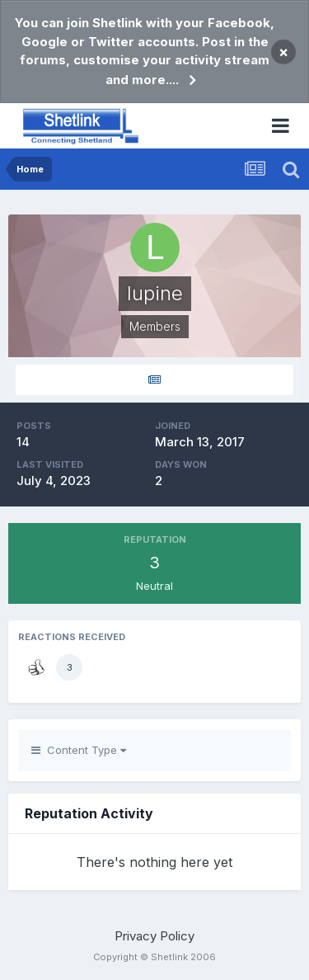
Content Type (79, 750)
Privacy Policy (154, 936)
